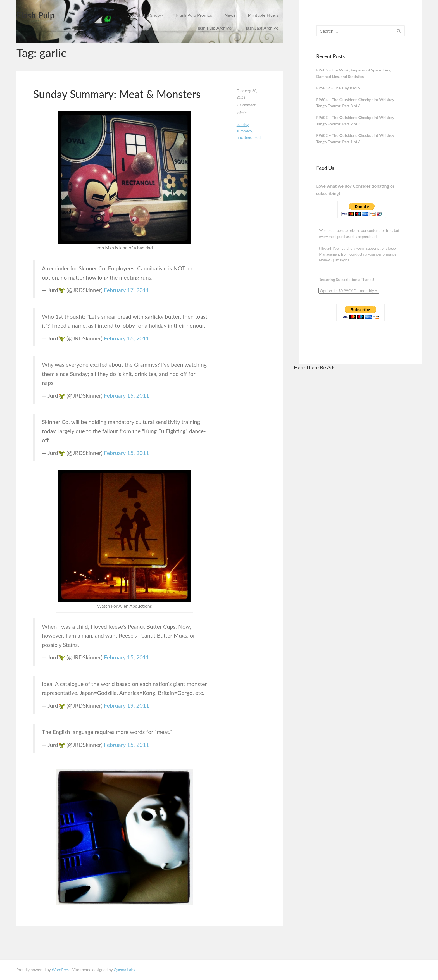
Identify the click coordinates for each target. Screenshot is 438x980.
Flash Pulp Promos (194, 15)
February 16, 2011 (127, 338)
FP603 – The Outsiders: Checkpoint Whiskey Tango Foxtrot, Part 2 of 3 (355, 121)
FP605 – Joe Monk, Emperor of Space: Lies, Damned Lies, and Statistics (354, 73)
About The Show (146, 15)
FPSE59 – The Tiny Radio (338, 88)
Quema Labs (124, 970)
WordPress (61, 970)
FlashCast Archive (261, 28)
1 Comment (246, 105)
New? (230, 15)
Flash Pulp (36, 15)
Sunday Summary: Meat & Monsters (117, 94)
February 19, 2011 (127, 705)
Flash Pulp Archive (213, 28)
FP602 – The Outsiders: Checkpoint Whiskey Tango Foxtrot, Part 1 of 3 (355, 139)
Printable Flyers (263, 15)
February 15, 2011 (127, 395)
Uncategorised (249, 137)
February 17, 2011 (127, 290)
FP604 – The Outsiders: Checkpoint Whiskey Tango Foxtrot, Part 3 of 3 (355, 103)
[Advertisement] (358, 459)
